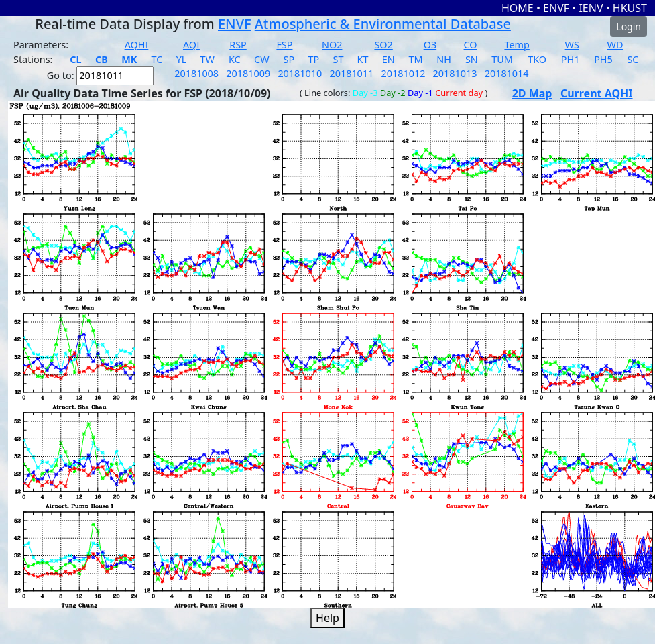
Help (327, 618)
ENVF (557, 8)
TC (157, 59)
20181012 (405, 73)
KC (235, 59)
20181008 (198, 73)
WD (615, 45)
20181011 (353, 73)
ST (338, 59)
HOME (519, 8)
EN (389, 59)
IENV (592, 8)
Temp (517, 45)
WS (572, 45)
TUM (502, 59)
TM (415, 59)
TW (207, 59)
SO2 (383, 45)
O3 (430, 45)
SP (289, 59)
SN (472, 59)
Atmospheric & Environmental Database (383, 24)
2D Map (532, 93)
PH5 (603, 59)
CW (261, 59)
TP (313, 59)
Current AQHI (597, 93)
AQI (191, 45)
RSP (238, 45)
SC (633, 59)
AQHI (137, 45)
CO (471, 45)
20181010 (301, 73)
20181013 (457, 73)
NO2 (332, 45)
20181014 (508, 73)
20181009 (249, 73)
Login (629, 26)
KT (363, 59)
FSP (284, 45)
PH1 (571, 59)
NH (444, 59)
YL (182, 59)
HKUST (630, 8)
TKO (537, 59)
